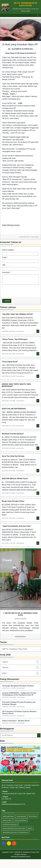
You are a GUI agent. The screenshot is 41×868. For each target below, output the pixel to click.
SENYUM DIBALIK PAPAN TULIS (15, 479)
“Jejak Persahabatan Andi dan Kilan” (17, 526)
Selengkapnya (21, 637)
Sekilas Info (7, 820)
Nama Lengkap (8, 250)
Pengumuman (21, 816)
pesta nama (33, 816)
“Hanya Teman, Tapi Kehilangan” (15, 339)
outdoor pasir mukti (10, 824)
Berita (30, 829)
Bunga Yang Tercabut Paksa (13, 501)
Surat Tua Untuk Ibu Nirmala (13, 456)
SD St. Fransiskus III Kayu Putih (29, 852)
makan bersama (8, 816)
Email (5, 257)
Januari (20, 662)
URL (4, 265)
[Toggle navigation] (38, 15)
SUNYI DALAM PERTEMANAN (14, 409)
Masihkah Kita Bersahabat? (13, 434)
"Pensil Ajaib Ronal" (10, 362)
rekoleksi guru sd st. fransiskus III (15, 833)
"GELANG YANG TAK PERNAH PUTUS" (18, 314)
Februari (20, 668)
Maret (20, 673)
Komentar (6, 272)
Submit (7, 301)
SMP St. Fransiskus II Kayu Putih (15, 649)
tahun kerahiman (20, 820)
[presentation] (18, 290)
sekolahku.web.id (25, 857)
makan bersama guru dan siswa (14, 829)
